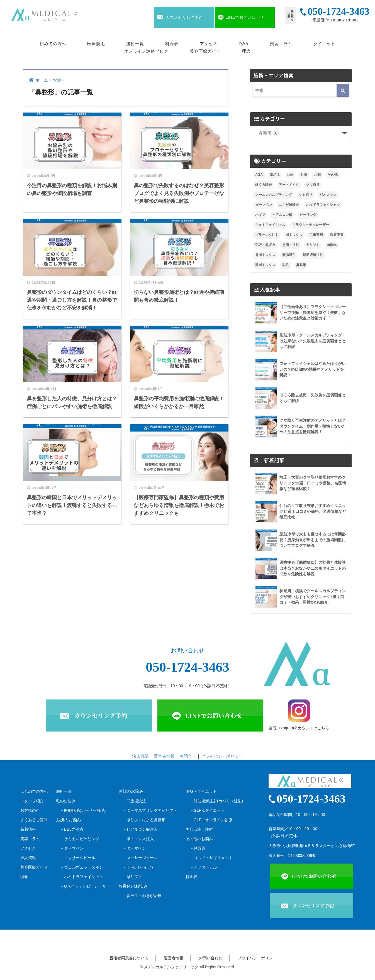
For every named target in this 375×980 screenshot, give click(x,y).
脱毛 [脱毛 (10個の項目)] (286, 265)
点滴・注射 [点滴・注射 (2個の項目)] (291, 245)
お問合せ (188, 756)
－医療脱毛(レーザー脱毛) (83, 810)
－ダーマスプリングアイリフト (150, 810)
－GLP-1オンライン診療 (211, 820)
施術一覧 (135, 44)
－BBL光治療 (72, 829)
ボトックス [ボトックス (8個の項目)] (294, 235)
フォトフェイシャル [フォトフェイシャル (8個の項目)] (270, 225)
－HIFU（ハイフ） (139, 867)
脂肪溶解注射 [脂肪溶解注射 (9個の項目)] (313, 255)
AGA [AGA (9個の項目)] (259, 175)
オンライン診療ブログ (146, 51)
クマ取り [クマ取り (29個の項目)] (313, 185)
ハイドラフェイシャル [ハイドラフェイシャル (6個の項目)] (323, 205)
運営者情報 (164, 756)
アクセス (209, 44)
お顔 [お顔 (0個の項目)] (317, 175)
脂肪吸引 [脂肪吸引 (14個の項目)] (289, 255)
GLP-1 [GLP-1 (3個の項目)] (275, 175)
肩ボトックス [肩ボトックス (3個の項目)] (265, 255)
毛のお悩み (66, 801)
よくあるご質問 (34, 820)
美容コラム (281, 44)
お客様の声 (30, 810)
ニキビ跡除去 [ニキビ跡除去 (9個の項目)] (289, 205)
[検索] (343, 90)
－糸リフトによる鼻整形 (144, 820)
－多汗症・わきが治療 (142, 896)
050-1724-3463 (187, 667)
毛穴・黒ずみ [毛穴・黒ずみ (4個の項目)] (265, 245)
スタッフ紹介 (32, 801)
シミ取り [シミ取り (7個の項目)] (306, 195)
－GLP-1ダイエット (207, 810)
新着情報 (28, 829)
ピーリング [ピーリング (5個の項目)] (308, 215)
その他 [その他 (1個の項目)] (333, 175)
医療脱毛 (96, 44)
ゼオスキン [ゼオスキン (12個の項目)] (328, 195)
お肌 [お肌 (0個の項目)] (304, 175)
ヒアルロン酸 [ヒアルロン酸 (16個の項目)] (282, 215)
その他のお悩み (199, 839)
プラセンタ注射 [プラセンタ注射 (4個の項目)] (267, 235)
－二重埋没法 (134, 801)
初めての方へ (53, 44)
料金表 (172, 44)
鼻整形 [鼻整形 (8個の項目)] (301, 265)
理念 (246, 51)
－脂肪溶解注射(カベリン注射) (216, 801)
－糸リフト (132, 877)
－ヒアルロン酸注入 (140, 829)
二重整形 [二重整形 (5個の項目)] (316, 235)
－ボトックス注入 (138, 839)
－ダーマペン (72, 848)
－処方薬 (198, 848)
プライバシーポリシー (222, 756)
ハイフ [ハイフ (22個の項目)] (260, 215)
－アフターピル (203, 867)
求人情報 (28, 858)
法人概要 (140, 756)
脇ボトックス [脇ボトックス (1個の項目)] (265, 265)
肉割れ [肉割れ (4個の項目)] (332, 245)
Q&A (244, 44)
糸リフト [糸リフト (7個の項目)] (313, 245)
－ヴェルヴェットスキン (82, 867)
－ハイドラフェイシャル (82, 877)
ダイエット (325, 44)
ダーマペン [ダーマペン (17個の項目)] (264, 205)
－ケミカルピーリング (80, 839)
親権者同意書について (129, 958)
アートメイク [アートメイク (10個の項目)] (289, 185)
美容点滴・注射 (199, 829)
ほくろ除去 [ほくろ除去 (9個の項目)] (264, 185)
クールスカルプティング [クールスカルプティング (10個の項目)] (274, 195)
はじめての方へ (34, 791)
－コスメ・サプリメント (211, 858)
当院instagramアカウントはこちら (299, 715)
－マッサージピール (78, 858)
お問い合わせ (211, 958)
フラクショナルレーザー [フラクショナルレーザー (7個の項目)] (311, 225)
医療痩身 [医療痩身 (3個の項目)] (337, 235)
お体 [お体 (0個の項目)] (290, 175)
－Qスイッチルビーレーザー (85, 886)
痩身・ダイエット (201, 791)
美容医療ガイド (205, 51)
